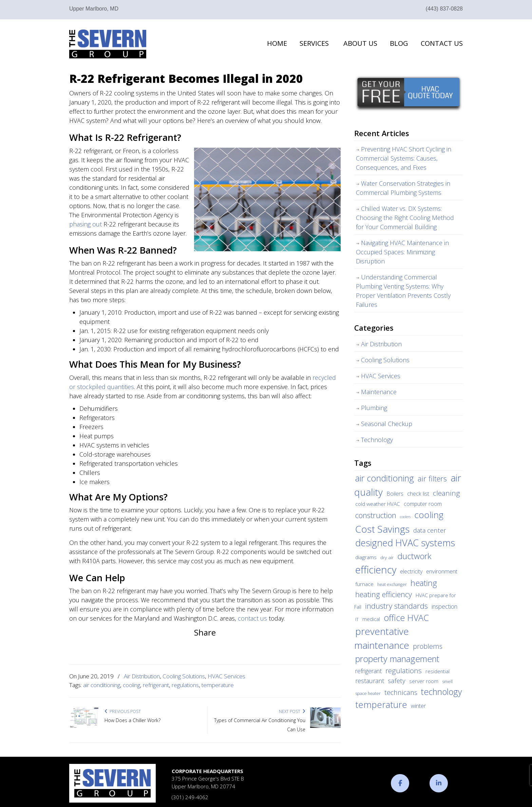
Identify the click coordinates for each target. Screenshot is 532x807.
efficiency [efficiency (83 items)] (376, 570)
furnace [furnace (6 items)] (364, 584)
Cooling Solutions (184, 676)
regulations (185, 685)
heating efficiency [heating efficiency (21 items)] (384, 594)
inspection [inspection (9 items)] (444, 606)
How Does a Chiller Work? (132, 720)
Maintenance (379, 392)
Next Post (292, 711)
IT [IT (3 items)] (357, 619)
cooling (131, 685)
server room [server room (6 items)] (424, 681)
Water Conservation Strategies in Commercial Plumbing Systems (403, 188)
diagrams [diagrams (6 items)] (366, 557)
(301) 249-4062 (190, 797)
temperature (218, 685)
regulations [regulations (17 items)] (404, 671)
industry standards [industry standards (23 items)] (396, 606)
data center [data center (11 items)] (430, 530)
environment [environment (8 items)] (442, 571)
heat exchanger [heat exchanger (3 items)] (392, 584)
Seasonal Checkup (387, 424)
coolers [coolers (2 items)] (405, 517)
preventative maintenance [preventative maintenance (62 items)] (382, 638)
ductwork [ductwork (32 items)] (414, 556)
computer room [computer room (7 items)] (423, 504)
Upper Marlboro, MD (94, 9)
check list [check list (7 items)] (418, 494)
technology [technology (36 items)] (441, 692)
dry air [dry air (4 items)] (387, 557)
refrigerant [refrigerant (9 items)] (368, 671)
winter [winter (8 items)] (418, 706)
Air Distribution (142, 676)
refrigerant (156, 685)
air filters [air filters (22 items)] (432, 478)
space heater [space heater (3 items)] (368, 693)
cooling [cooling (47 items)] (429, 515)
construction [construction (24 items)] (376, 515)
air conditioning (102, 685)
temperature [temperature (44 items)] (381, 704)
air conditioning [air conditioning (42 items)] (385, 478)
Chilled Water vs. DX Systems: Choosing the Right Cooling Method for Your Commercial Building (405, 218)
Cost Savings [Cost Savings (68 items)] (382, 529)
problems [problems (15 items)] (428, 646)
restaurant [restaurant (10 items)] (370, 681)
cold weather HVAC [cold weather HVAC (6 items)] (378, 504)
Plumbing (374, 408)
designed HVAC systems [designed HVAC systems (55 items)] (405, 543)
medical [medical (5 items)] (371, 619)
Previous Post (123, 711)
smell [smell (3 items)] (447, 682)
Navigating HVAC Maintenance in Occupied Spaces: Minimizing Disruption (402, 252)
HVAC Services (226, 676)
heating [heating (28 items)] (424, 583)
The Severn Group (108, 44)
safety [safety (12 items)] (397, 681)
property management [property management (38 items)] (397, 659)
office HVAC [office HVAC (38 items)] (406, 618)
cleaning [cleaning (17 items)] (446, 493)
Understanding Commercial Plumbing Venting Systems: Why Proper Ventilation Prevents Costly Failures (403, 291)
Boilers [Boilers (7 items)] (395, 494)
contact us (252, 618)
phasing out (85, 224)
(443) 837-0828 (444, 9)
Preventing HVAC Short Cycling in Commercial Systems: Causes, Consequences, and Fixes (404, 158)
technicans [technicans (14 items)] (401, 692)
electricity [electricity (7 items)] (411, 571)
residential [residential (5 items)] (438, 671)
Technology (377, 440)
